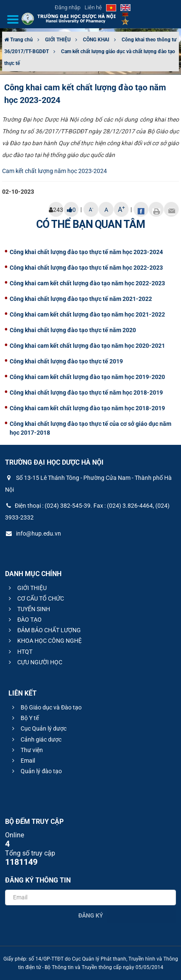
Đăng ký (91, 915)
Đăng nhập (68, 7)
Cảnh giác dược (36, 739)
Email (22, 761)
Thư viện (26, 750)
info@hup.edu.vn (33, 533)
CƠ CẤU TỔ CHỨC (35, 598)
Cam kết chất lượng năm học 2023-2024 (55, 171)
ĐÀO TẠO (24, 620)
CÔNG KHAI (96, 40)
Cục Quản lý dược (38, 728)
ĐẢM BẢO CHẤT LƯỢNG (44, 630)
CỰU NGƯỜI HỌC (34, 662)
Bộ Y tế (24, 718)
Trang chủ (19, 40)
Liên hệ (93, 7)
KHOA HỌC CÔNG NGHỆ (44, 641)
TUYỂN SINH (28, 609)
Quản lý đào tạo (36, 771)
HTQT (19, 652)
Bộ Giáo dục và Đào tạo (46, 707)
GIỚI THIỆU (58, 40)
